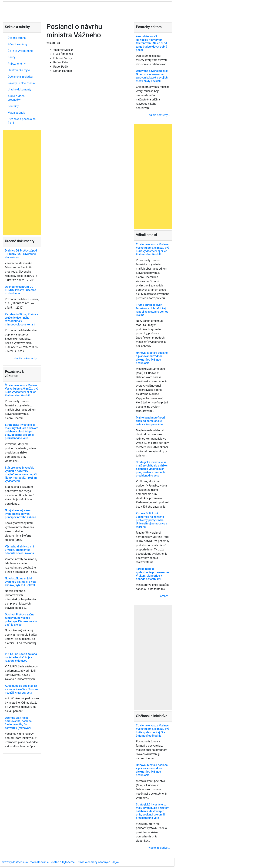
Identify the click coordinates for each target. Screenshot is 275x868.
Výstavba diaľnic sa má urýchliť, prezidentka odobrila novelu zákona (19, 550)
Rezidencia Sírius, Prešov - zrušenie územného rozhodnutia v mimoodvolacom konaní (21, 319)
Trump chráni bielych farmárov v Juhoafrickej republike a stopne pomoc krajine (152, 310)
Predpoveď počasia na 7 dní (22, 121)
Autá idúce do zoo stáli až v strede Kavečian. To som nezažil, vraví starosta (21, 689)
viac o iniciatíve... (159, 848)
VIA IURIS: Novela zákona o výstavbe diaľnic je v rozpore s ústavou (21, 657)
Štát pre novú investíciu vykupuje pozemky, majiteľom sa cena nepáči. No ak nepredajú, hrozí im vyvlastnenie (21, 474)
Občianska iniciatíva (20, 77)
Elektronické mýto (19, 70)
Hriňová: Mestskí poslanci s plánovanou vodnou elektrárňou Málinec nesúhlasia (152, 358)
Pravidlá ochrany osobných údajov (98, 862)
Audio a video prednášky (16, 98)
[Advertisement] (22, 182)
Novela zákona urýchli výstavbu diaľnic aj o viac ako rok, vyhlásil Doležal (21, 582)
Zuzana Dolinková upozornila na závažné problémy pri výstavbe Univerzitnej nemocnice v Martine (152, 520)
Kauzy (11, 57)
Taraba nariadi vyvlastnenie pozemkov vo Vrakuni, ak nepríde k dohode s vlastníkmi (152, 574)
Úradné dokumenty (19, 89)
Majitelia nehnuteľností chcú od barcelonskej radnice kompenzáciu (150, 421)
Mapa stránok (16, 113)
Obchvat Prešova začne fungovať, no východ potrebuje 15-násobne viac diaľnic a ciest (22, 620)
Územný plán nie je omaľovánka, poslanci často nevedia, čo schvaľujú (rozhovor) (19, 723)
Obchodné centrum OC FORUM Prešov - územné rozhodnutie (21, 290)
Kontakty (13, 106)
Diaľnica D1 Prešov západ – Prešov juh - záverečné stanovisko (21, 254)
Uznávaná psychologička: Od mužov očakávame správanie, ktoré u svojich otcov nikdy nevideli (152, 76)
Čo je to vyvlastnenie (21, 51)
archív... (165, 596)
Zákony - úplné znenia (21, 83)
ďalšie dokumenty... (27, 358)
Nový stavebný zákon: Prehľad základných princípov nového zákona (21, 514)
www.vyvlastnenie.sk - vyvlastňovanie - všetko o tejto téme (39, 862)
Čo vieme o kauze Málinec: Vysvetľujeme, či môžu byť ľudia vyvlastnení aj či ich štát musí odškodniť (22, 390)
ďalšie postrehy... (159, 115)
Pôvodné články (18, 44)
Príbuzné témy (17, 64)
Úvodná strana (17, 38)
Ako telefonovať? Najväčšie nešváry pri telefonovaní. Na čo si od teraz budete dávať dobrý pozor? (152, 43)
